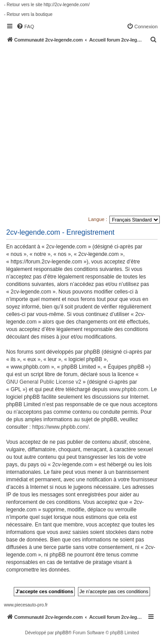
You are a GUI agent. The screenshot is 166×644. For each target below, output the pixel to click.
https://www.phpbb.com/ (60, 427)
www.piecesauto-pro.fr (26, 605)
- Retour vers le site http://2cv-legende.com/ (47, 5)
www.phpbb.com (128, 389)
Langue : (98, 219)
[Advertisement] (83, 130)
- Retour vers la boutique (28, 14)
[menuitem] (25, 27)
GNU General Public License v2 (44, 382)
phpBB (62, 633)
